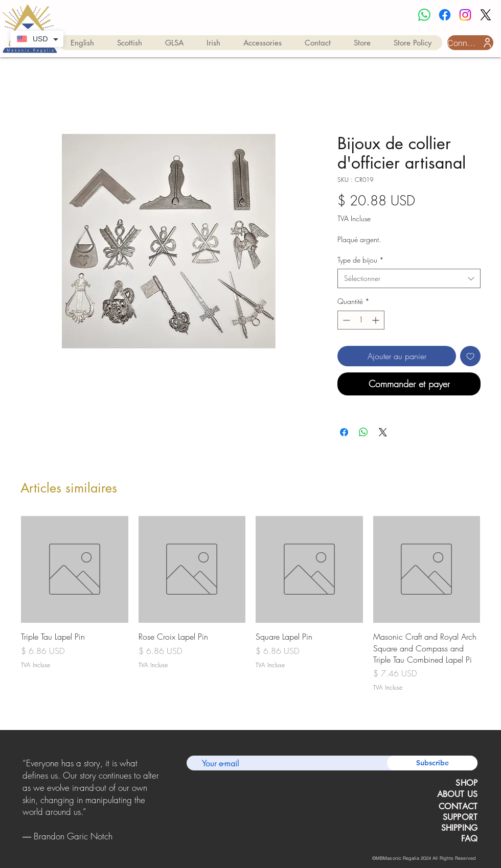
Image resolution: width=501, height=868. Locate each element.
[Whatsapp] (424, 15)
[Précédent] (24, 800)
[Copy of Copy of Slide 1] (92, 844)
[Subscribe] (432, 763)
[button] (82, 43)
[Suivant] (158, 800)
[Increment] (377, 320)
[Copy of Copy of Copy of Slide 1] (104, 844)
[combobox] (409, 278)
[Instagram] (465, 15)
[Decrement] (345, 320)
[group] (250, 604)
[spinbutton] (361, 320)
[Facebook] (445, 15)
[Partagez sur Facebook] (344, 432)
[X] (486, 15)
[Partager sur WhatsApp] (363, 432)
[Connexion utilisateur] (470, 43)
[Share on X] (383, 432)
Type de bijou (361, 260)
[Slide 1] (78, 845)
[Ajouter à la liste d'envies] (470, 356)
